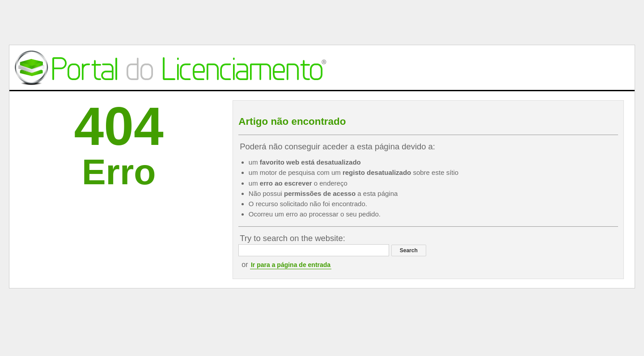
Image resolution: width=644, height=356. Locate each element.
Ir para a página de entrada (291, 265)
